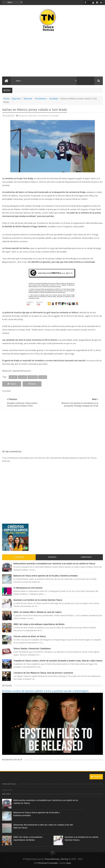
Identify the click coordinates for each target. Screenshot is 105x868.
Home (6, 99)
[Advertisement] (27, 54)
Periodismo (41, 99)
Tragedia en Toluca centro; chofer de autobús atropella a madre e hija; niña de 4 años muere (58, 661)
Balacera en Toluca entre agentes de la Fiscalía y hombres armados (46, 576)
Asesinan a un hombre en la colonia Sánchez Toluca (38, 600)
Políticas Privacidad (48, 863)
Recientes (52, 557)
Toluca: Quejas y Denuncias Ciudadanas (32, 649)
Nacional (28, 99)
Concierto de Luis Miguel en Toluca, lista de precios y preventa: (43, 673)
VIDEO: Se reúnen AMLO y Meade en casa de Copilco (38, 612)
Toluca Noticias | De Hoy (56, 859)
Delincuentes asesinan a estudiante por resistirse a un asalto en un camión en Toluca (54, 564)
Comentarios (86, 557)
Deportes (16, 99)
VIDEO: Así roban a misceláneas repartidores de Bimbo (39, 624)
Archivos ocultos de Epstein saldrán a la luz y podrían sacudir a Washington (45, 691)
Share (32, 384)
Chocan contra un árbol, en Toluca (30, 636)
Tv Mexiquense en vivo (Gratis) (28, 588)
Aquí (69, 863)
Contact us (96, 777)
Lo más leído (19, 557)
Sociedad (54, 99)
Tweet (12, 384)
